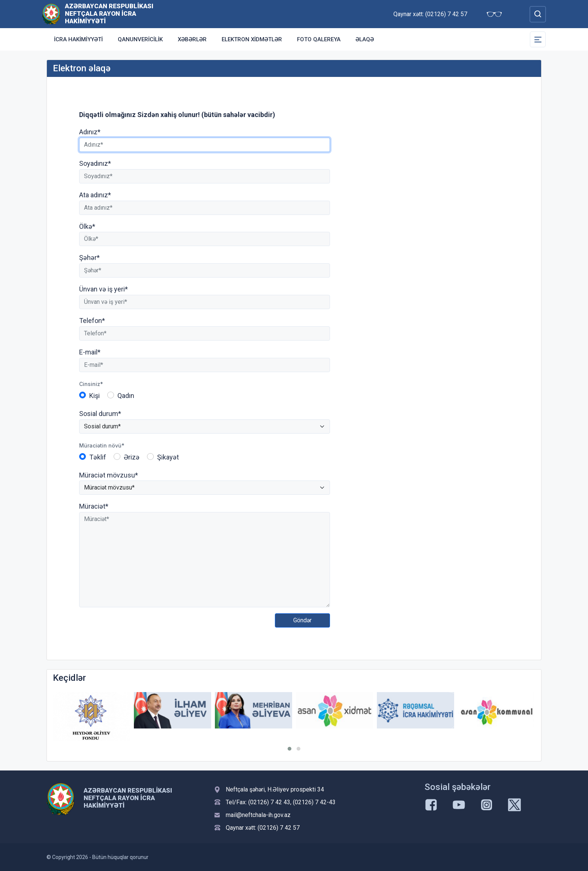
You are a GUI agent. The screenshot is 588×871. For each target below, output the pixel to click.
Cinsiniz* (91, 384)
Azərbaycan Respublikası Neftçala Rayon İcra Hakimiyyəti (109, 14)
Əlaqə (365, 39)
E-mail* (90, 352)
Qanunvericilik (140, 39)
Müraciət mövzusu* (109, 475)
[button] (289, 749)
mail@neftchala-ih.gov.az (258, 815)
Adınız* (90, 132)
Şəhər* (89, 258)
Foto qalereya (319, 39)
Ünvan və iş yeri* (103, 289)
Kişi (94, 396)
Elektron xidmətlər (252, 39)
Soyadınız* (95, 163)
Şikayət (168, 457)
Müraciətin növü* (102, 445)
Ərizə (132, 457)
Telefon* (92, 321)
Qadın (126, 396)
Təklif (98, 457)
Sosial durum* (100, 414)
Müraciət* (94, 506)
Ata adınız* (95, 195)
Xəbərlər (192, 39)
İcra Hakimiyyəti (78, 39)
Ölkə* (87, 226)
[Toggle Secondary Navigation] (538, 39)
